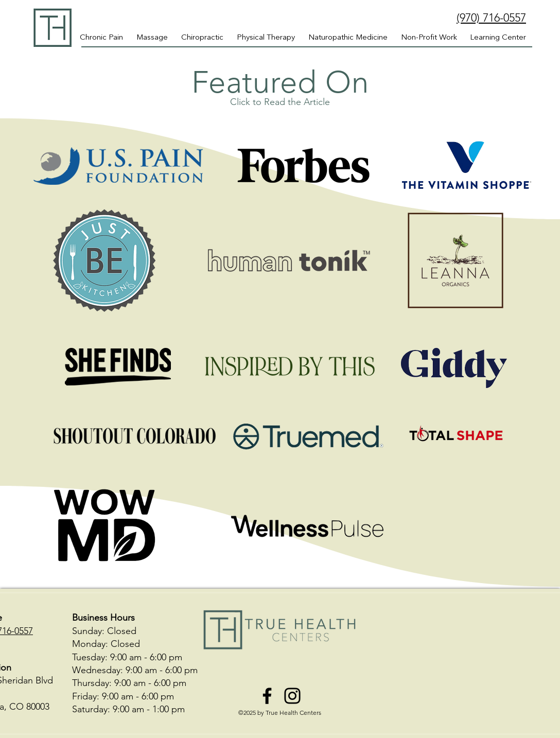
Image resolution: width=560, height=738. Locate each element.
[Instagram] (292, 696)
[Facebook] (267, 696)
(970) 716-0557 (491, 18)
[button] (498, 38)
